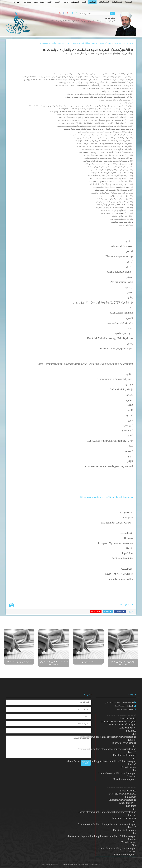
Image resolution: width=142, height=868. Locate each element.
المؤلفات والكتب (119, 43)
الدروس (66, 2)
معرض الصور (39, 2)
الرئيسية (128, 2)
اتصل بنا (17, 2)
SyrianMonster (58, 864)
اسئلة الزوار (27, 2)
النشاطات (75, 2)
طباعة (12, 605)
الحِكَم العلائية (104, 2)
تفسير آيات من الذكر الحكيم (102, 43)
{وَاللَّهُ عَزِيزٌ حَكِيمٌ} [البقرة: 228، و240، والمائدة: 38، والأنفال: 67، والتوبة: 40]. (65, 43)
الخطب (57, 2)
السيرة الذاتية (117, 2)
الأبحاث (84, 2)
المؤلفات (92, 2)
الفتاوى (49, 2)
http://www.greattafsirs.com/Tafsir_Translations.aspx (106, 497)
